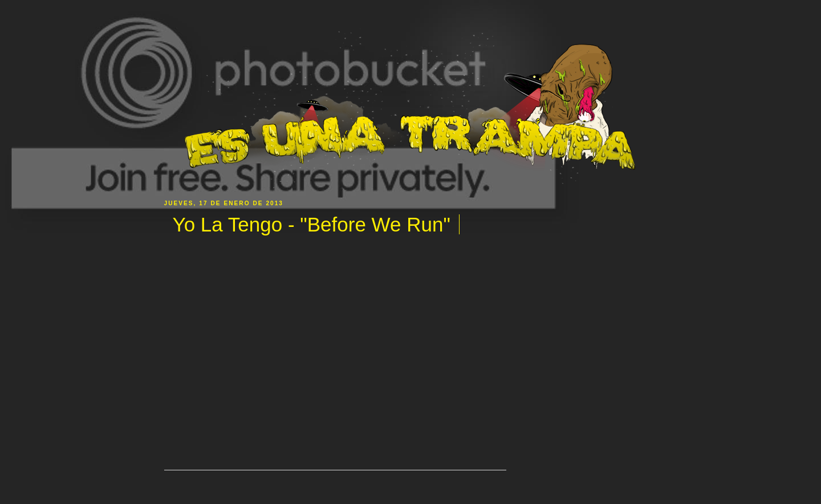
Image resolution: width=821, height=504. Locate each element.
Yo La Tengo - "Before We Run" (312, 224)
